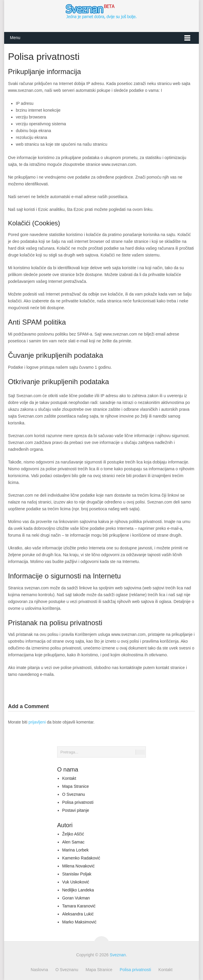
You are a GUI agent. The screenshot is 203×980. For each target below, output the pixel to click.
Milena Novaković (78, 866)
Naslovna (39, 970)
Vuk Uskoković (76, 882)
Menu (15, 38)
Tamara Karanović (79, 906)
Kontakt (69, 778)
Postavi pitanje (76, 810)
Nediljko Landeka (78, 890)
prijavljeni (37, 722)
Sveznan (118, 955)
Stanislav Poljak (77, 874)
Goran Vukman (76, 898)
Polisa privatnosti (78, 802)
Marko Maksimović (79, 922)
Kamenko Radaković (81, 858)
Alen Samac (73, 842)
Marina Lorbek (75, 850)
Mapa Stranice (75, 786)
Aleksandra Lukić (78, 914)
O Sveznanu (74, 794)
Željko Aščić (73, 834)
